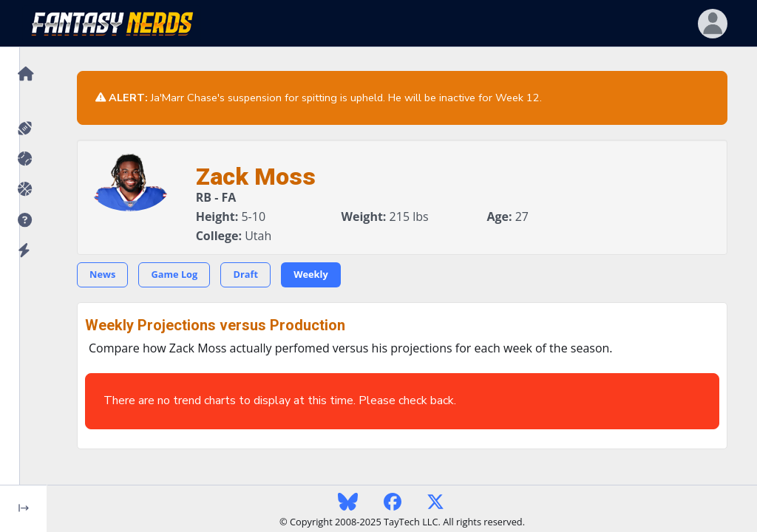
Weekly (311, 274)
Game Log (174, 274)
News (102, 274)
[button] (23, 221)
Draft (245, 274)
